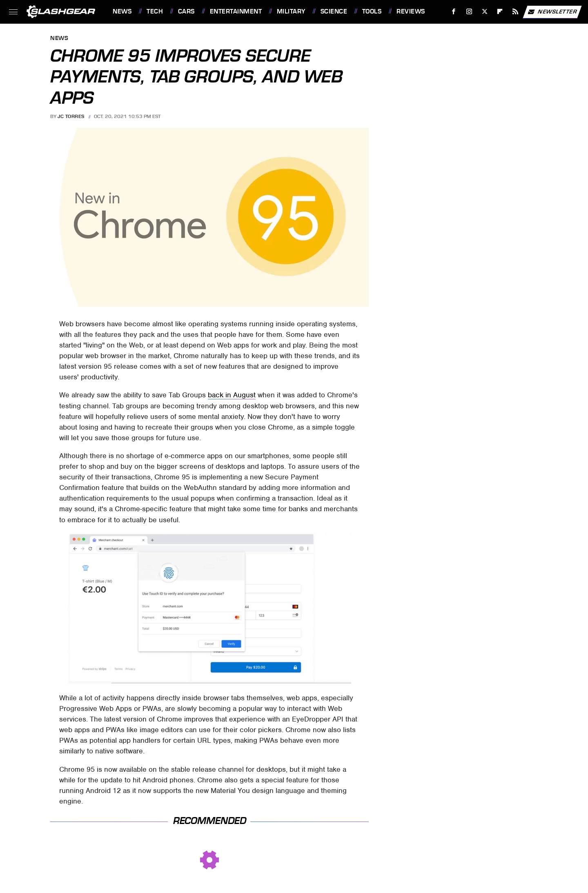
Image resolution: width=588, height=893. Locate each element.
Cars (186, 11)
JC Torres (71, 116)
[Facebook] (454, 12)
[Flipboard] (500, 12)
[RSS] (516, 12)
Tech (155, 11)
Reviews (411, 11)
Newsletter (552, 12)
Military (291, 11)
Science (334, 11)
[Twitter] (484, 12)
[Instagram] (469, 12)
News (122, 11)
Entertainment (236, 11)
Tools (372, 11)
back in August (232, 395)
